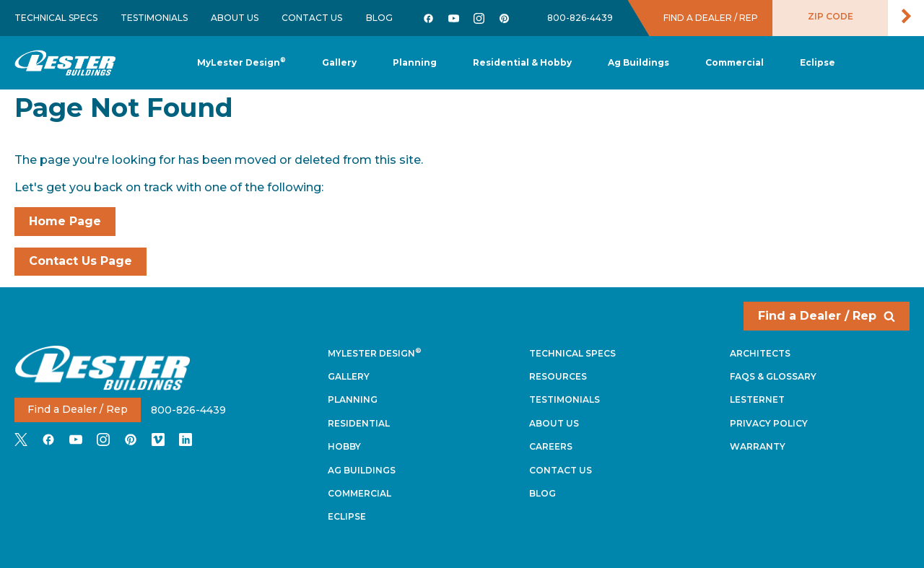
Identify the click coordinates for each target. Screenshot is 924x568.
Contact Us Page (80, 261)
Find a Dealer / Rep (827, 316)
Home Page (65, 221)
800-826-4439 (580, 18)
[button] (415, 63)
